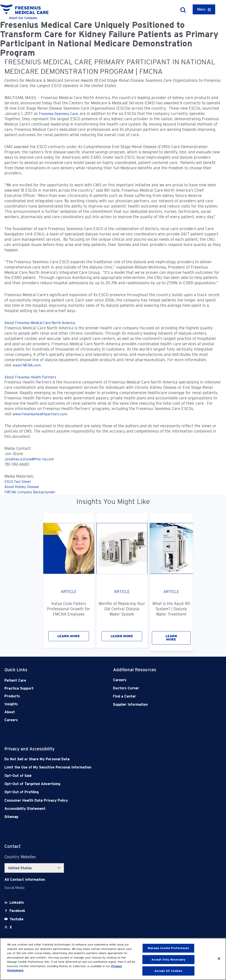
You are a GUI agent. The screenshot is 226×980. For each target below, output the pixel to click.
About (10, 712)
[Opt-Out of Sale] (91, 776)
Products (12, 696)
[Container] (204, 9)
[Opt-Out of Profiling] (91, 792)
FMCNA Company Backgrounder (30, 492)
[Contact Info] (25, 880)
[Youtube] (16, 919)
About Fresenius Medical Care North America (40, 323)
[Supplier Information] (156, 704)
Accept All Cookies (168, 971)
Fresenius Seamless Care (58, 114)
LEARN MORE (69, 636)
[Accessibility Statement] (91, 809)
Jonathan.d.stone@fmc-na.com (29, 459)
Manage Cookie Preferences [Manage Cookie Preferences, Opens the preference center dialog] (168, 948)
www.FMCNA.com (27, 365)
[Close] (219, 959)
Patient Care (15, 680)
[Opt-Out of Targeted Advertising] (91, 784)
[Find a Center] (156, 696)
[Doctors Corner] (156, 688)
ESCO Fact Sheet (18, 482)
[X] (11, 927)
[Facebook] (17, 911)
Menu (201, 9)
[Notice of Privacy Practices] (91, 767)
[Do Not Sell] (91, 759)
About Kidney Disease (22, 487)
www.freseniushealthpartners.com (40, 414)
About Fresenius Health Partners (30, 377)
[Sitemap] (91, 817)
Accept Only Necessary (169, 960)
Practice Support (19, 688)
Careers (11, 720)
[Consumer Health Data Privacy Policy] (91, 800)
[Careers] (156, 680)
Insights (11, 704)
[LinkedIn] (17, 903)
